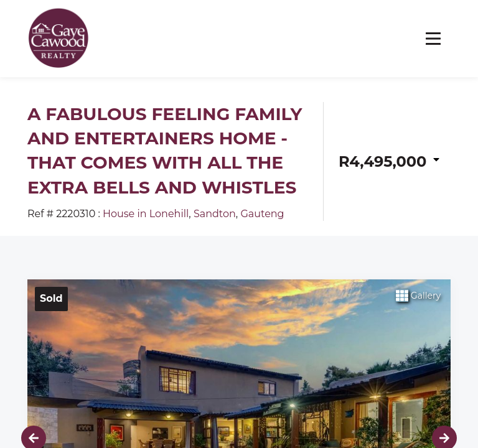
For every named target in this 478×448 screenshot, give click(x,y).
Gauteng (262, 214)
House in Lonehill (146, 214)
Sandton (215, 214)
